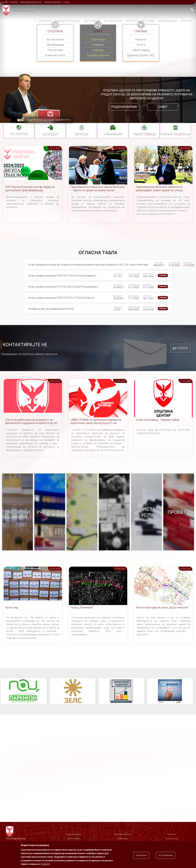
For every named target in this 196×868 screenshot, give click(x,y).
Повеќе (182, 348)
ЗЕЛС (73, 691)
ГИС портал (19, 134)
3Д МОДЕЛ (50, 134)
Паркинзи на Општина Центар (24, 691)
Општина (45, 21)
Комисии (98, 45)
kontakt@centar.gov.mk (32, 2)
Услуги (141, 45)
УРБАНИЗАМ (113, 134)
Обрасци (82, 134)
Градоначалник (124, 107)
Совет (163, 107)
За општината (55, 39)
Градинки (17, 512)
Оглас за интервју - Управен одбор (158, 420)
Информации (167, 21)
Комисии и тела (55, 55)
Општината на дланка (170, 691)
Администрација (68, 21)
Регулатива (55, 50)
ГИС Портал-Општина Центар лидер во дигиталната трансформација (30, 189)
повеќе (45, 864)
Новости (141, 39)
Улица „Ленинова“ (82, 607)
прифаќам (141, 855)
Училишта (50, 512)
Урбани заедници (176, 134)
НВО (114, 512)
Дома (35, 21)
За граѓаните (113, 21)
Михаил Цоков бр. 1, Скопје (57, 2)
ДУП (82, 512)
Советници (98, 39)
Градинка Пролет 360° (141, 55)
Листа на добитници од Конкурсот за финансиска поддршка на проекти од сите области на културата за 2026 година (32, 422)
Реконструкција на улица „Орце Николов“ (162, 607)
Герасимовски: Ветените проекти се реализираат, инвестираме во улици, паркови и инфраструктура (159, 189)
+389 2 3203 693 (11, 2)
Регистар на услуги (146, 512)
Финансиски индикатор (121, 691)
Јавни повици (141, 50)
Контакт (186, 21)
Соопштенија (171, 839)
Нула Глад (12, 607)
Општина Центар (23, 10)
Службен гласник (98, 55)
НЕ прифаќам (166, 855)
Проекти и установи (140, 21)
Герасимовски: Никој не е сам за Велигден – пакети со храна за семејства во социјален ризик (98, 189)
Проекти (179, 512)
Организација (55, 45)
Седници (98, 50)
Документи (92, 21)
